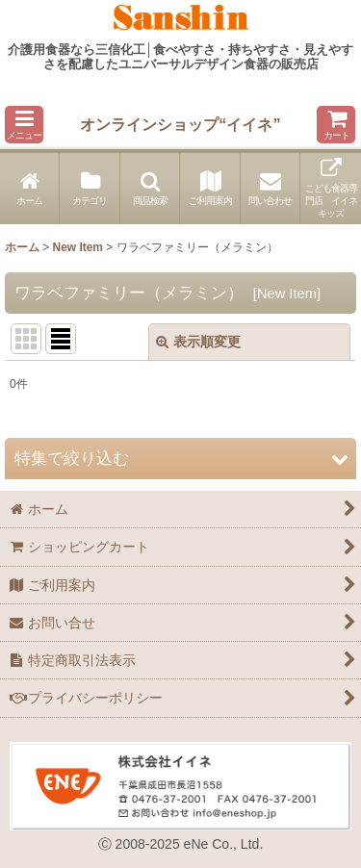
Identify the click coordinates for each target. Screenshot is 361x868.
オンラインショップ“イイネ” (180, 124)
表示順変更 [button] (198, 342)
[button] (24, 125)
